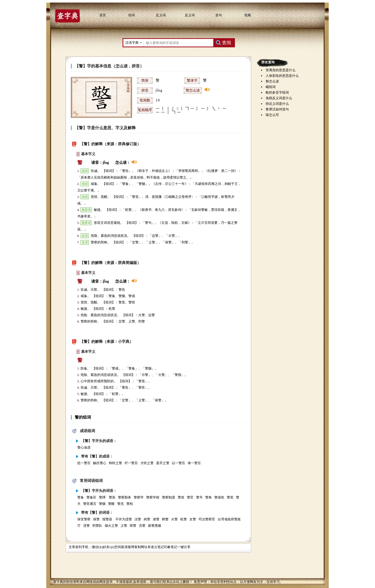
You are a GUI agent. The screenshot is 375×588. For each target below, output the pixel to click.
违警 (86, 526)
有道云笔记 (156, 547)
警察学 (139, 497)
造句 (219, 15)
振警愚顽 (155, 526)
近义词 (161, 15)
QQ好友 (104, 547)
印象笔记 (171, 547)
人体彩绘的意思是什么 (282, 76)
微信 (95, 547)
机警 (184, 519)
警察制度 (169, 497)
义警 (124, 526)
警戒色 (219, 497)
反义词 (190, 15)
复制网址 (141, 547)
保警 (96, 519)
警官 (190, 497)
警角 (208, 497)
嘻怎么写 (272, 115)
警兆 (121, 504)
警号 (199, 497)
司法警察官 (207, 519)
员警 (142, 526)
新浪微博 (128, 547)
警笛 (181, 497)
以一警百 (178, 463)
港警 (156, 519)
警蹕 (103, 497)
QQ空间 (115, 547)
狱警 (133, 526)
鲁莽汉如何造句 (277, 109)
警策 (112, 497)
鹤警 (165, 519)
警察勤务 (125, 497)
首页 (103, 15)
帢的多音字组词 (277, 92)
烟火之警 (111, 526)
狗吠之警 (115, 463)
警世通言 (90, 504)
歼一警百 (131, 463)
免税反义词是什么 (279, 98)
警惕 (102, 504)
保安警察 (84, 519)
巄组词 (271, 87)
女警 (193, 519)
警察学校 (153, 497)
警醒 (111, 504)
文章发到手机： (80, 547)
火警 (174, 519)
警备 (81, 497)
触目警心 (100, 463)
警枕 (130, 504)
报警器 (108, 519)
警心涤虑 (84, 447)
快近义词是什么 (277, 104)
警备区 (91, 497)
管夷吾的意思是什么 (281, 70)
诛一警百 (194, 463)
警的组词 (83, 417)
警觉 (230, 497)
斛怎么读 (272, 81)
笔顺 (248, 15)
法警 (138, 519)
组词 (132, 15)
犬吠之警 (147, 463)
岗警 (147, 519)
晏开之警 (163, 463)
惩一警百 (84, 463)
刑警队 (97, 526)
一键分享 (184, 547)
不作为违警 (124, 519)
